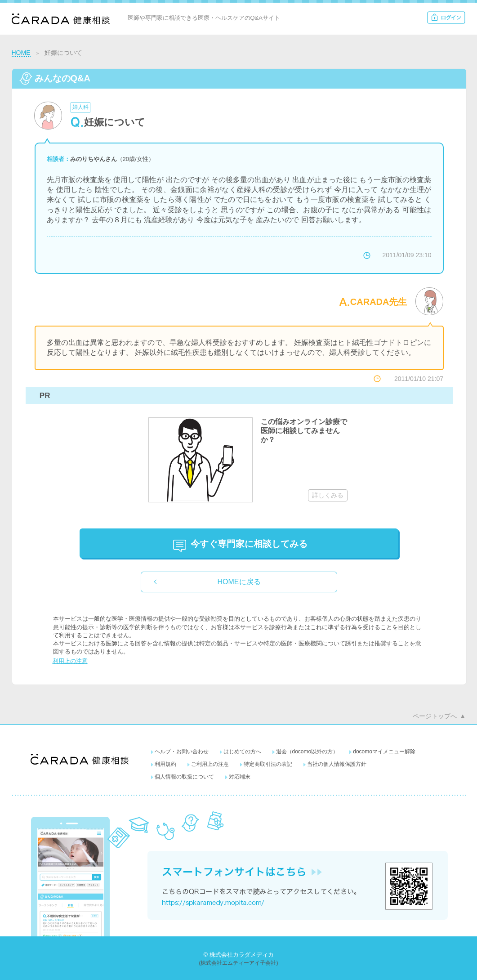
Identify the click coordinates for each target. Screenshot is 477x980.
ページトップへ (435, 716)
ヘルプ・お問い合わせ (182, 752)
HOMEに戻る (239, 582)
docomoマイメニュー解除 (384, 752)
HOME (21, 53)
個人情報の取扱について (184, 777)
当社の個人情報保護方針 (337, 764)
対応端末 (240, 777)
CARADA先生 (379, 302)
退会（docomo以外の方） (307, 752)
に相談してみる (249, 544)
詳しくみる (328, 495)
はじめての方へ (242, 752)
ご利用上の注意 (210, 764)
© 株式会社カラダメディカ (238, 955)
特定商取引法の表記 (268, 764)
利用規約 (165, 764)
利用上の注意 (70, 661)
